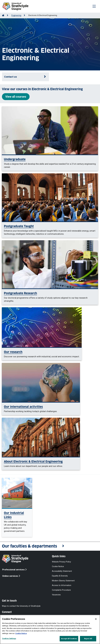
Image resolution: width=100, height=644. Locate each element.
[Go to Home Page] (3, 15)
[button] (50, 546)
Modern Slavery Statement (63, 581)
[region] (50, 629)
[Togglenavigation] (94, 6)
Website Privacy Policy (61, 562)
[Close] (96, 619)
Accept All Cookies (69, 639)
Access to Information (62, 585)
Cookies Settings (9, 638)
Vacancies (56, 595)
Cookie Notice (58, 566)
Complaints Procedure (61, 590)
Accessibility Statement (62, 571)
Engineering (16, 15)
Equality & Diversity (60, 576)
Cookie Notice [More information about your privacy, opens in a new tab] (21, 633)
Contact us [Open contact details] (10, 77)
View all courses (16, 97)
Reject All (88, 639)
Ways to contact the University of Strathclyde (21, 606)
